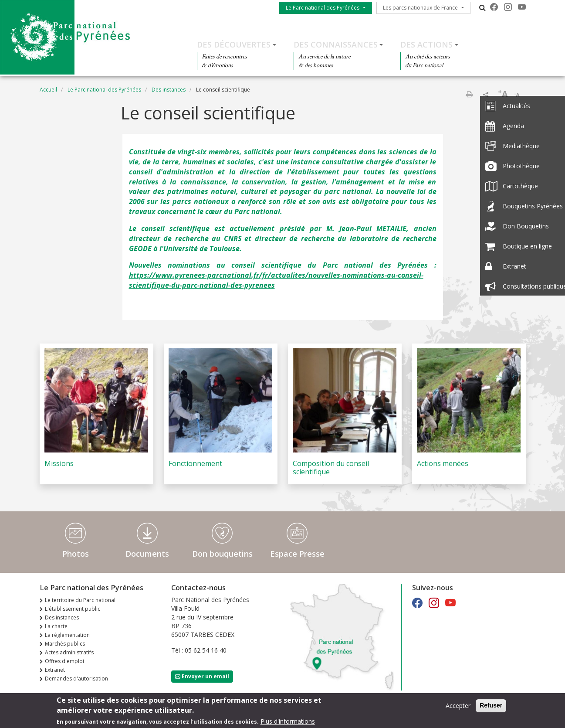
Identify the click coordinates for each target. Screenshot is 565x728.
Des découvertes (234, 44)
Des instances (169, 90)
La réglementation (67, 635)
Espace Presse (297, 554)
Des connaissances (336, 44)
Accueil (48, 90)
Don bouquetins (222, 554)
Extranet (55, 670)
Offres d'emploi (64, 661)
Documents (147, 554)
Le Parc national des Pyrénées (323, 8)
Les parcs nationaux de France (420, 8)
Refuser (491, 706)
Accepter (458, 706)
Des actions (426, 44)
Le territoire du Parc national (80, 600)
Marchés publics (65, 644)
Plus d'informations (288, 722)
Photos (76, 554)
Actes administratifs (69, 652)
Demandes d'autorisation (76, 679)
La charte (56, 626)
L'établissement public (73, 609)
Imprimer (469, 94)
